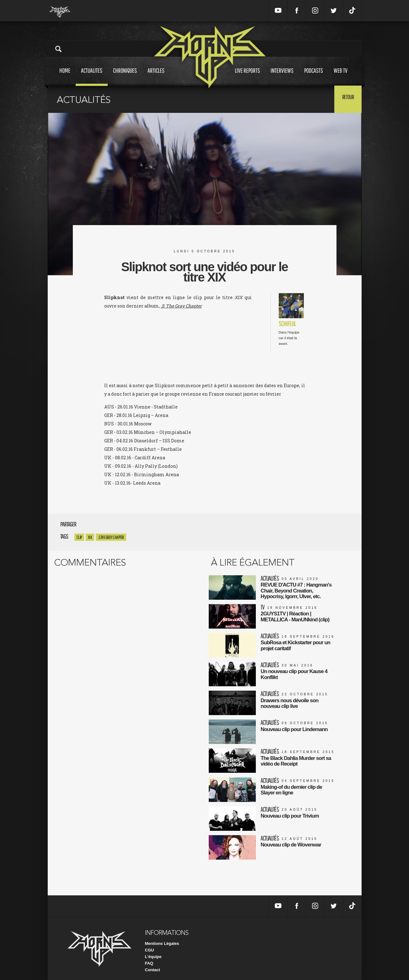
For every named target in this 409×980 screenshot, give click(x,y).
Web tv (341, 76)
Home (65, 76)
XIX (90, 537)
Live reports (247, 76)
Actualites (92, 76)
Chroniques (125, 76)
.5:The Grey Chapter (111, 537)
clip (79, 537)
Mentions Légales (162, 938)
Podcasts (314, 76)
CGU (150, 944)
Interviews (282, 76)
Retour (346, 99)
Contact (153, 964)
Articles (156, 76)
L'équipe (153, 951)
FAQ (149, 958)
